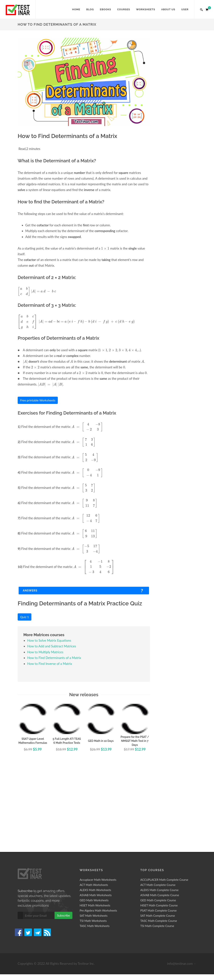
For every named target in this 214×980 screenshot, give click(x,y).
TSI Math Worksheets (93, 921)
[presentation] (105, 248)
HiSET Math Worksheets (95, 905)
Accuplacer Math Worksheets (98, 880)
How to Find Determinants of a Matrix (54, 658)
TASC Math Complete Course (159, 921)
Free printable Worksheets (38, 400)
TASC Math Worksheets (95, 926)
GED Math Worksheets (94, 900)
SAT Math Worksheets (94, 916)
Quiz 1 (25, 617)
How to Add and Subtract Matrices (52, 646)
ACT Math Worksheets (94, 885)
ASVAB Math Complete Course (160, 895)
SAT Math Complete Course (158, 916)
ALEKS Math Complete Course (159, 890)
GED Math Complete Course (158, 900)
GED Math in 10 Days (101, 741)
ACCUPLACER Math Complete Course (164, 880)
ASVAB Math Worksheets (96, 895)
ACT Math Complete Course (158, 885)
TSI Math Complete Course (157, 926)
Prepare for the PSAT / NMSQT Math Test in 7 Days (135, 741)
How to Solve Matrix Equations (49, 640)
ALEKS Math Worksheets (95, 890)
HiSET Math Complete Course (159, 905)
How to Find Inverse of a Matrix (50, 664)
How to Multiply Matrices (45, 652)
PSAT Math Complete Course (158, 910)
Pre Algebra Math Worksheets (98, 910)
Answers (30, 591)
